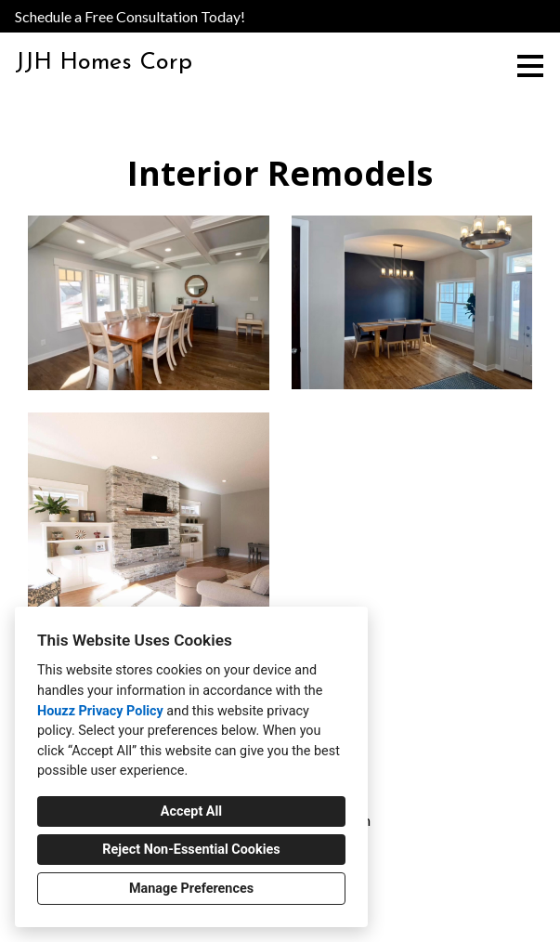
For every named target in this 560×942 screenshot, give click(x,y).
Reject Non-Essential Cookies (191, 850)
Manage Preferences (191, 889)
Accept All (191, 811)
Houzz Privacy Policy (100, 711)
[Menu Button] (530, 66)
